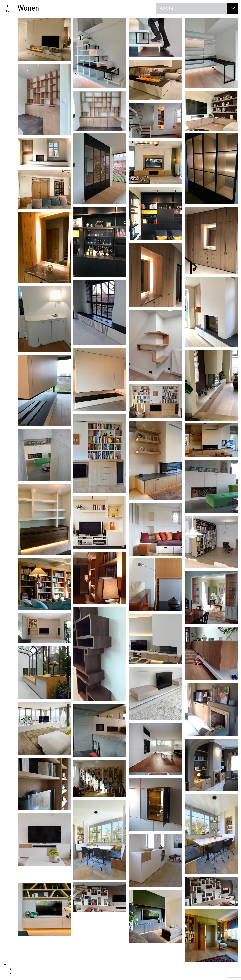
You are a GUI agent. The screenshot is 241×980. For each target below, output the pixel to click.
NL (10, 965)
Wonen (166, 9)
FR (9, 969)
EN (10, 973)
